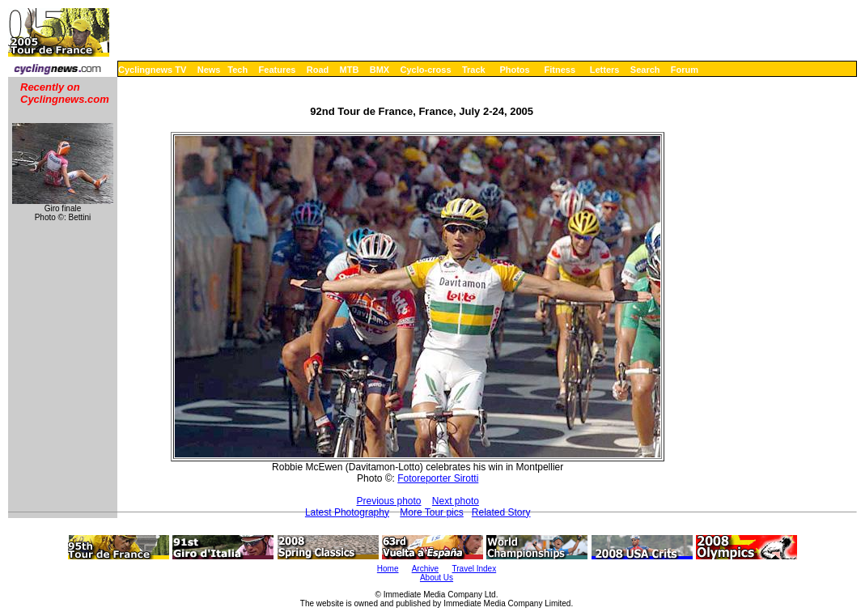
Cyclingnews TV (152, 70)
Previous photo (388, 501)
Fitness (560, 70)
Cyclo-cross (426, 70)
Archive (425, 569)
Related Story (501, 512)
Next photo (456, 501)
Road (318, 70)
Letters (605, 70)
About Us (437, 578)
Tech (238, 70)
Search (645, 70)
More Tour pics (431, 512)
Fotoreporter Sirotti (438, 478)
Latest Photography (347, 512)
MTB (350, 70)
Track (474, 70)
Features (278, 70)
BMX (380, 70)
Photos (514, 70)
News (209, 70)
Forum (685, 70)
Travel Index (475, 569)
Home (388, 569)
